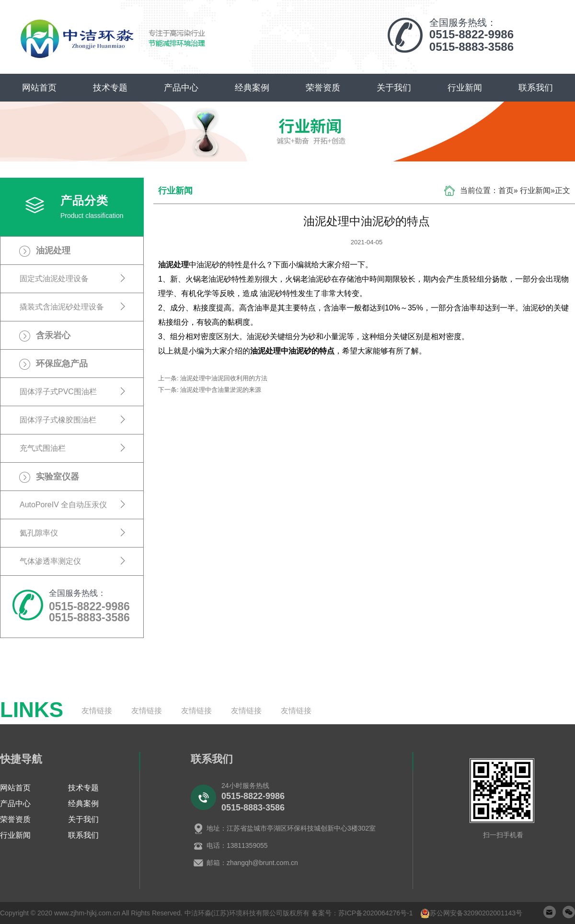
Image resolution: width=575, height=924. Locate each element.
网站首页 (39, 88)
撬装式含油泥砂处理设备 (62, 307)
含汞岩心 (53, 335)
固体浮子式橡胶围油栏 (58, 420)
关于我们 (394, 88)
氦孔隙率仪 (39, 533)
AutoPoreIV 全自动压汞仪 (63, 505)
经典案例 (252, 88)
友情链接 (97, 711)
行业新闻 (465, 88)
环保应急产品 (62, 364)
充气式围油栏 (43, 448)
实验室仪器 (57, 477)
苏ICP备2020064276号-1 (376, 913)
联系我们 (536, 88)
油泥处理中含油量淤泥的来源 (221, 390)
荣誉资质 (323, 88)
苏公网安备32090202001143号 (476, 913)
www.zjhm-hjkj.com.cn (87, 913)
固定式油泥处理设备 (54, 279)
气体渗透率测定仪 (50, 561)
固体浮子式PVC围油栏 (58, 392)
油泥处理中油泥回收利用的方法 (224, 378)
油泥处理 (53, 251)
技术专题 (110, 88)
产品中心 (181, 88)
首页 (506, 190)
